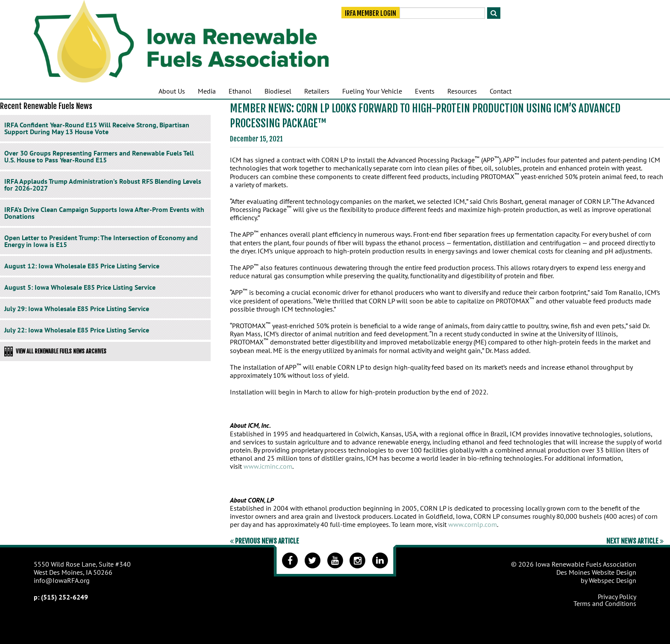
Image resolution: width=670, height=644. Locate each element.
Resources (462, 91)
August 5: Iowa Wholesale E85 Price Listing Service (80, 287)
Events (425, 91)
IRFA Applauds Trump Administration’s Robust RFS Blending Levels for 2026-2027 (103, 185)
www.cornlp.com (473, 524)
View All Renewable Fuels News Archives (55, 351)
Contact (501, 91)
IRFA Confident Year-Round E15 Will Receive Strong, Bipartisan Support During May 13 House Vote (97, 128)
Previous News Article (264, 541)
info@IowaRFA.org (62, 580)
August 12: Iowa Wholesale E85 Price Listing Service (82, 266)
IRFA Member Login (370, 14)
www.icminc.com (268, 466)
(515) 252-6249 (65, 597)
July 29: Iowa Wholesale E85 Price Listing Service (77, 309)
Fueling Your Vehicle (372, 91)
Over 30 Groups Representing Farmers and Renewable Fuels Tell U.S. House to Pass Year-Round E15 (99, 156)
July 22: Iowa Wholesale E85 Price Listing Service (77, 330)
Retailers (317, 91)
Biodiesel (278, 91)
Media (207, 91)
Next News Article (635, 541)
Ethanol (240, 91)
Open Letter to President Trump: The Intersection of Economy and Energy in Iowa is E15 (101, 241)
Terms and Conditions (605, 603)
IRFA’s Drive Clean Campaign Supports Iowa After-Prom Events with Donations (104, 213)
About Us (172, 91)
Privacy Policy (617, 597)
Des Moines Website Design (596, 572)
